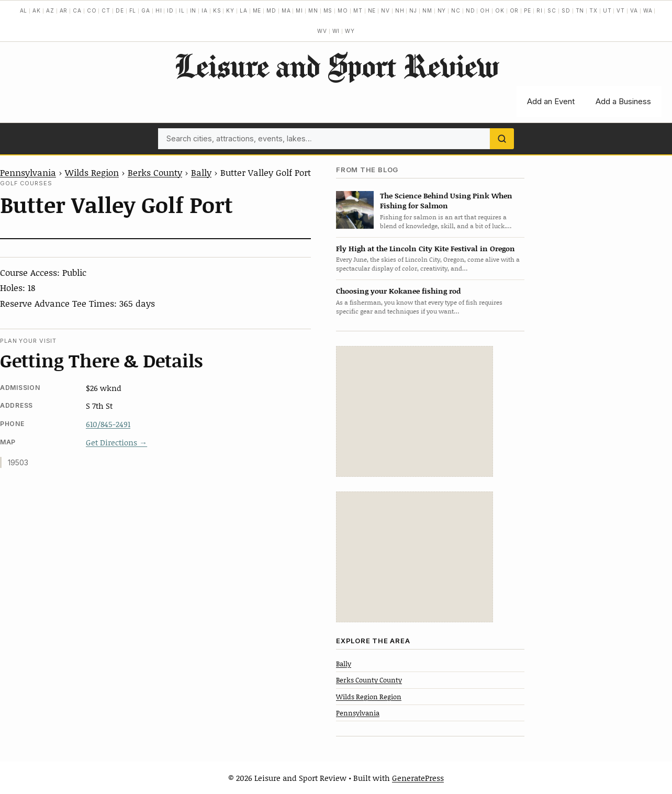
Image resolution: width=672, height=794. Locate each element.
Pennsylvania (28, 172)
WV (322, 31)
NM (427, 10)
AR (64, 10)
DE (120, 10)
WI (336, 31)
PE (528, 10)
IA (205, 10)
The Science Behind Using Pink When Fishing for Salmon (446, 200)
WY (350, 31)
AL (24, 10)
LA (244, 10)
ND (471, 10)
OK (500, 10)
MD (271, 10)
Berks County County (369, 680)
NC (456, 10)
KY (230, 10)
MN (313, 10)
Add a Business (623, 101)
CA (77, 10)
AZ (50, 10)
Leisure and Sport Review (336, 65)
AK (37, 10)
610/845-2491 (108, 424)
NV (385, 10)
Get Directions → (116, 442)
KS (217, 10)
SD (566, 10)
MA (286, 10)
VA (634, 10)
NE (372, 10)
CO (92, 10)
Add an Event (551, 101)
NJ (413, 10)
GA (146, 10)
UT (607, 10)
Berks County (155, 172)
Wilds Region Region (369, 697)
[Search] (502, 139)
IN (193, 10)
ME (257, 10)
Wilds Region (92, 172)
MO (343, 10)
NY (442, 10)
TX (593, 10)
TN (580, 10)
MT (358, 10)
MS (328, 10)
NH (400, 10)
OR (514, 10)
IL (182, 10)
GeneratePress (418, 778)
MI (299, 10)
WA (648, 10)
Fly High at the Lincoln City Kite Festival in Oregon (425, 248)
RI (540, 10)
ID (170, 10)
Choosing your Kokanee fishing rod (398, 291)
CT (106, 10)
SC (552, 10)
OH (485, 10)
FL (133, 10)
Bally (201, 172)
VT (621, 10)
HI (159, 10)
